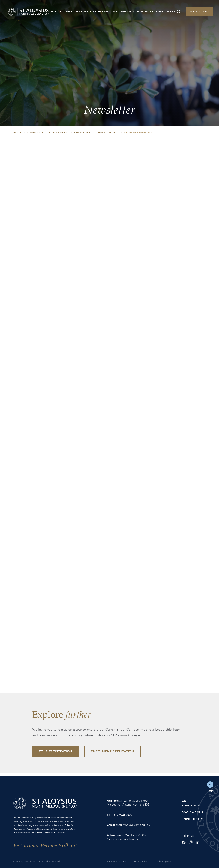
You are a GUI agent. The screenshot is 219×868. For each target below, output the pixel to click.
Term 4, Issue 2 (107, 133)
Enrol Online (193, 819)
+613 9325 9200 (122, 815)
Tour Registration (55, 751)
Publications (58, 133)
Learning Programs (93, 12)
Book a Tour (199, 11)
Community (144, 12)
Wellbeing (122, 12)
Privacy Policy (141, 862)
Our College (61, 12)
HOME (17, 133)
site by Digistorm (163, 862)
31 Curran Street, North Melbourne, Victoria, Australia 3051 (129, 803)
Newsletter (82, 133)
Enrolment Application (112, 751)
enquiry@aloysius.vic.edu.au (133, 825)
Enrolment (166, 12)
